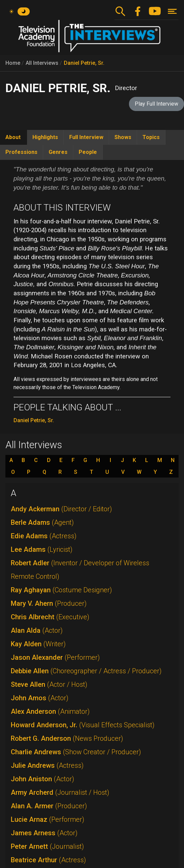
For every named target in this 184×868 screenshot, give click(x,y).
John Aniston (43, 779)
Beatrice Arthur (48, 860)
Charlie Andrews (76, 752)
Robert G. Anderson (67, 738)
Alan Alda (37, 630)
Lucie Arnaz (48, 819)
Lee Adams (42, 549)
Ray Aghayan (61, 590)
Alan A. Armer (49, 806)
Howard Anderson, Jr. (83, 725)
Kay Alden (38, 644)
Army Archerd (60, 792)
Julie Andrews (47, 765)
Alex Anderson (50, 711)
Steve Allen (49, 684)
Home (13, 63)
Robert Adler (80, 570)
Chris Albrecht (50, 617)
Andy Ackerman (61, 509)
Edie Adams (44, 536)
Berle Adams (42, 522)
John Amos (40, 698)
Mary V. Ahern (49, 603)
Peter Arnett (47, 846)
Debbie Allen (86, 671)
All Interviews (42, 63)
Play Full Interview (156, 104)
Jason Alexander (55, 657)
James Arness (44, 833)
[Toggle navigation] (172, 11)
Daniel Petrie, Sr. (84, 63)
